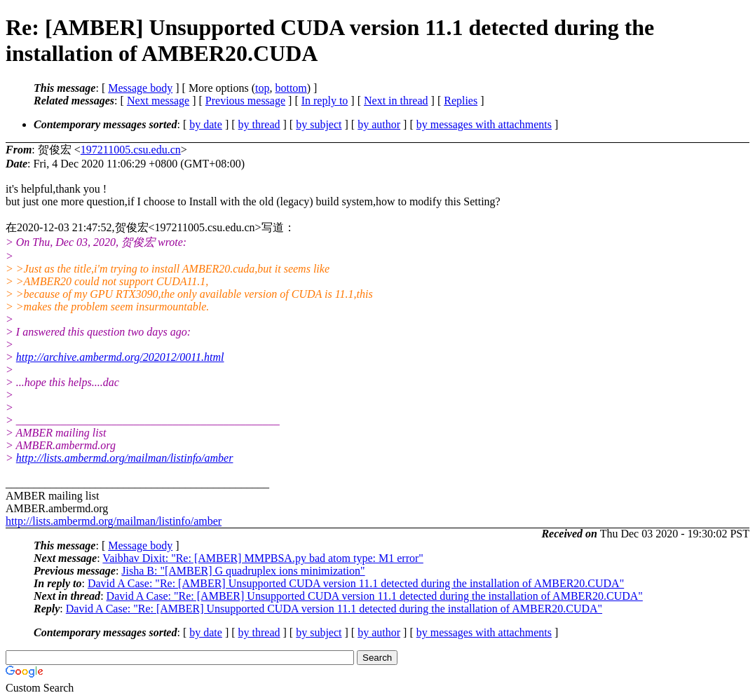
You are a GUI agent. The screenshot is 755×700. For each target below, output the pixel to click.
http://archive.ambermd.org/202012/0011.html (120, 357)
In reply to (325, 101)
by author (379, 124)
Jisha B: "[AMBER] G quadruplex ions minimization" (243, 571)
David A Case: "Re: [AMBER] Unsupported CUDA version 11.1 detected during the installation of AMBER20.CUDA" (356, 583)
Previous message (245, 101)
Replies (461, 101)
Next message (158, 101)
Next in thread (396, 101)
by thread (259, 124)
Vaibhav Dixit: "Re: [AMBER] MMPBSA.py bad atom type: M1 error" (263, 558)
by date (206, 124)
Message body (140, 88)
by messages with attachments (484, 124)
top (262, 88)
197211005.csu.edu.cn (131, 150)
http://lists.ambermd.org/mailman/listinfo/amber (125, 458)
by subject (319, 124)
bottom (291, 88)
